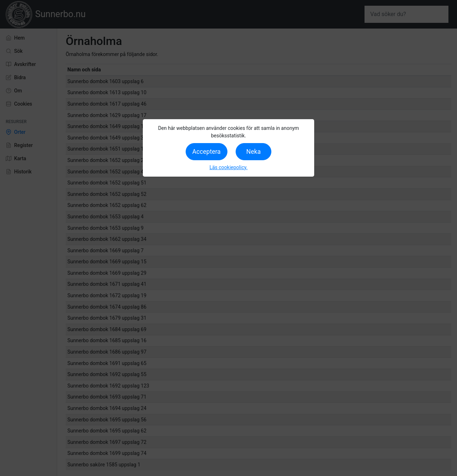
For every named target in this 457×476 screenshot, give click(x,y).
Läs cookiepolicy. (229, 167)
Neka (253, 152)
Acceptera (207, 152)
